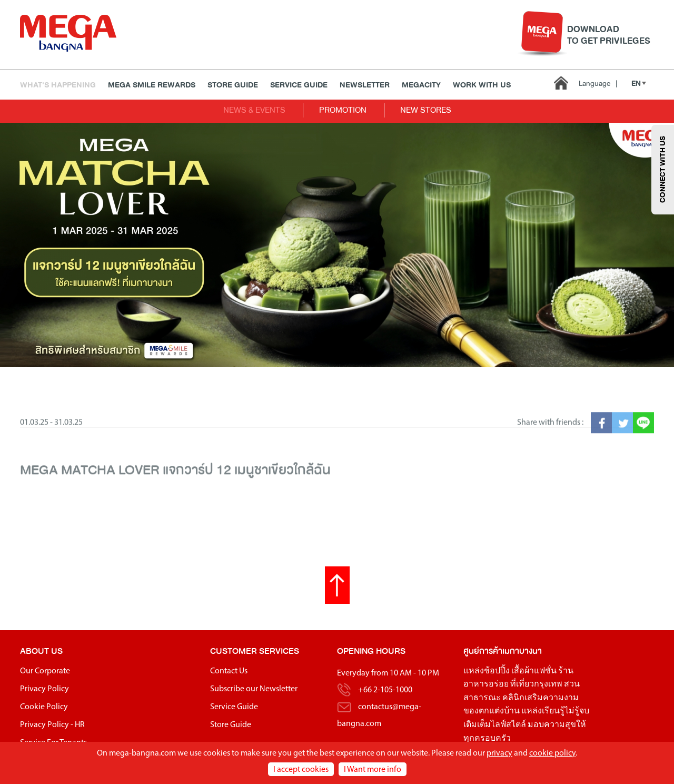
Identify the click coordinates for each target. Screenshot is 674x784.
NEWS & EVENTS (254, 110)
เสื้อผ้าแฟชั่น (534, 671)
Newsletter (365, 85)
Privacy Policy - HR (52, 725)
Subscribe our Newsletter (254, 689)
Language (598, 84)
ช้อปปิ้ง (497, 671)
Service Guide (299, 85)
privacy (499, 753)
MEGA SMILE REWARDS (152, 85)
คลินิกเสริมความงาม (541, 698)
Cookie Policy (44, 707)
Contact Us (229, 671)
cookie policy (552, 753)
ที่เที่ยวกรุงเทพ (536, 684)
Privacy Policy (44, 689)
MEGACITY (421, 85)
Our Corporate (45, 671)
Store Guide (233, 85)
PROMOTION (343, 110)
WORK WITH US (482, 85)
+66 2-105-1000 (385, 690)
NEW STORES (426, 110)
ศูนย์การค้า (483, 651)
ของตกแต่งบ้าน (492, 711)
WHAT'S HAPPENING (58, 85)
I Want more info (373, 770)
